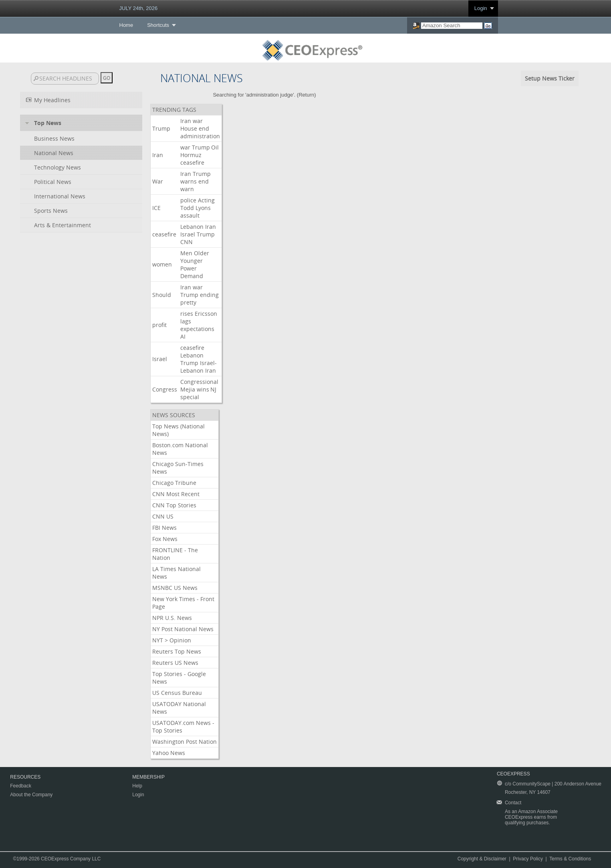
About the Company (31, 795)
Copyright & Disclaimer (482, 859)
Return (306, 95)
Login (481, 8)
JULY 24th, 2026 (139, 8)
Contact (513, 803)
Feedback (21, 786)
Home (126, 25)
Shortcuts (158, 25)
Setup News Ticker (550, 78)
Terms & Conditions (570, 859)
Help (137, 786)
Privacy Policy (528, 859)
